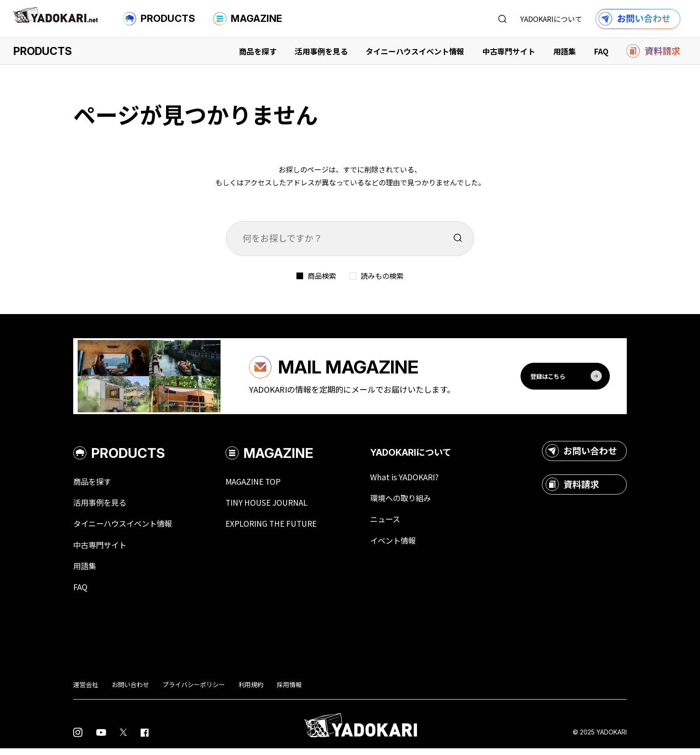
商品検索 (322, 276)
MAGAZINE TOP (260, 486)
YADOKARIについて (551, 19)
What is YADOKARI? (415, 482)
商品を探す (258, 51)
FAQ (601, 51)
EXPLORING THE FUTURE (279, 529)
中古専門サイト (509, 51)
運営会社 (86, 691)
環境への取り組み (412, 503)
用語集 (565, 51)
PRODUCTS (159, 19)
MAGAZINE (248, 19)
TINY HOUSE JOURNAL (273, 508)
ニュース (395, 524)
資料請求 (572, 489)
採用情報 (289, 691)
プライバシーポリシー (194, 691)
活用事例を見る (321, 51)
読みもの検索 (382, 276)
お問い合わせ (581, 456)
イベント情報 (404, 546)
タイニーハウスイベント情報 (415, 51)
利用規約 (251, 691)
